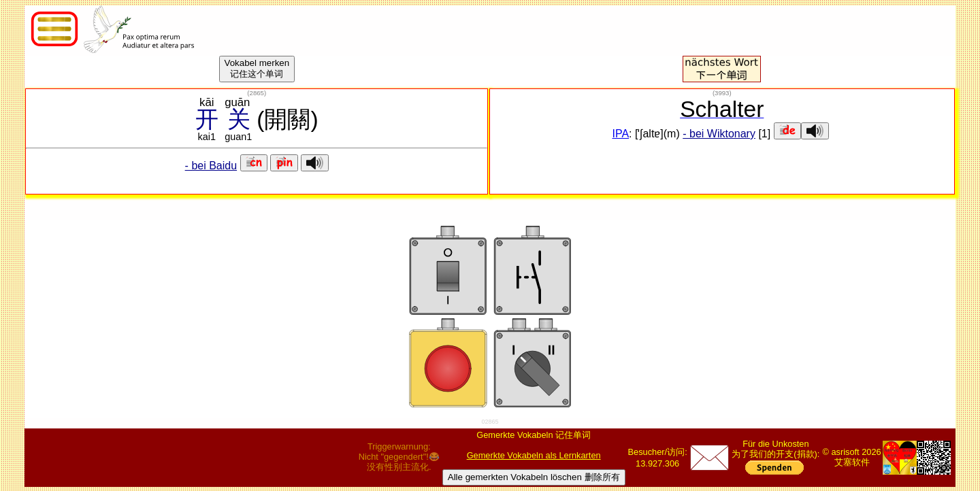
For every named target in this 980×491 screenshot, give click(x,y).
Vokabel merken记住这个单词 (257, 68)
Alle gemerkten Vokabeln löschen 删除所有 (534, 477)
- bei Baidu (211, 166)
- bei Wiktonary (719, 134)
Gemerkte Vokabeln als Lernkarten (534, 455)
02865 (490, 422)
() (257, 93)
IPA (621, 134)
